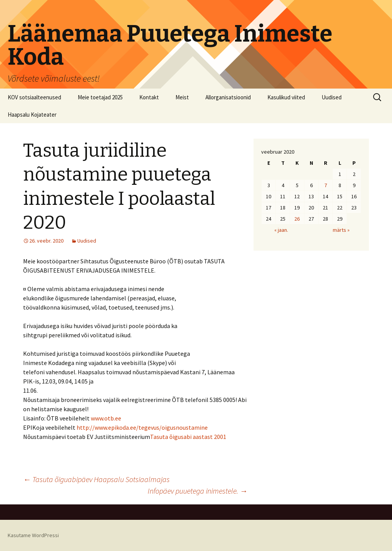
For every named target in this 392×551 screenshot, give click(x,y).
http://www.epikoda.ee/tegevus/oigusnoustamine (142, 427)
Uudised (332, 97)
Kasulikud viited (286, 97)
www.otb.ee (106, 418)
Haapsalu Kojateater (32, 115)
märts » (341, 230)
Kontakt (149, 97)
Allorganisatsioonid (228, 97)
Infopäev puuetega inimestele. (198, 491)
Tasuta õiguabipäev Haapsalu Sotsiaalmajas (96, 479)
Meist (182, 97)
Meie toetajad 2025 (100, 97)
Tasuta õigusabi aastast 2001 (188, 437)
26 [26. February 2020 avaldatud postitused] (297, 219)
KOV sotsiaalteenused (34, 97)
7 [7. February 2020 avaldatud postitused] (326, 185)
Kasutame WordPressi (33, 535)
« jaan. (281, 230)
